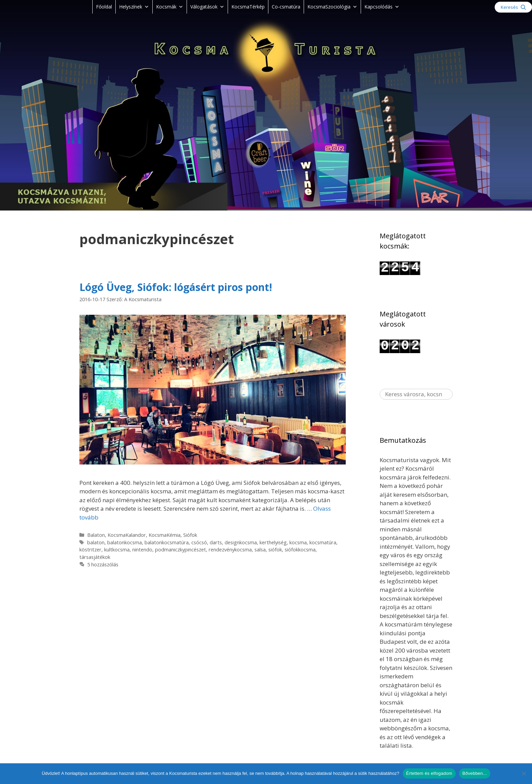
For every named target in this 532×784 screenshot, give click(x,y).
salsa (260, 550)
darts (216, 542)
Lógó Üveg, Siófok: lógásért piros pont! (176, 287)
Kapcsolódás (382, 7)
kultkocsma (117, 550)
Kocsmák (170, 7)
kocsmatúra (323, 542)
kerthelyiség (273, 542)
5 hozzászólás (103, 564)
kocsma (298, 542)
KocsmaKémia (165, 535)
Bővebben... (475, 773)
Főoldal (104, 7)
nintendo (142, 550)
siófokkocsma (300, 550)
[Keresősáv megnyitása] (513, 7)
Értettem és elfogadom (429, 773)
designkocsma (241, 542)
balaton (96, 542)
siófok (275, 550)
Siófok (190, 535)
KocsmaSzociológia (332, 7)
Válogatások (207, 7)
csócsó (199, 542)
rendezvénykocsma (230, 550)
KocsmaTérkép (248, 7)
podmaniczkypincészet (180, 550)
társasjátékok (95, 557)
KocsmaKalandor (127, 535)
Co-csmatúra (286, 7)
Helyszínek (134, 7)
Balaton (96, 535)
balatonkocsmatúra (167, 542)
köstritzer (90, 550)
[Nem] (524, 773)
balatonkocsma (125, 542)
